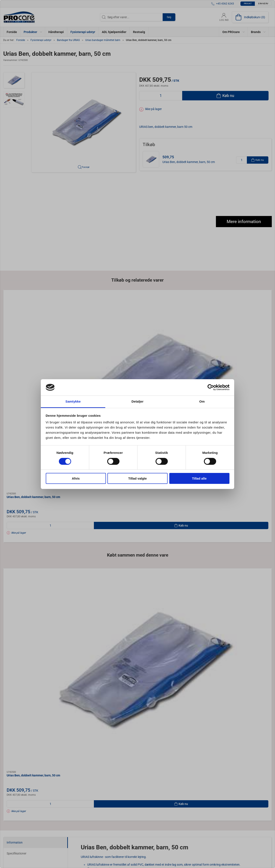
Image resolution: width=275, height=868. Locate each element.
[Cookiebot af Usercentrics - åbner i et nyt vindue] (211, 387)
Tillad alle (199, 478)
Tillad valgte (137, 478)
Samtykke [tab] (73, 401)
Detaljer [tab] (137, 401)
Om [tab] (202, 401)
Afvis (76, 478)
